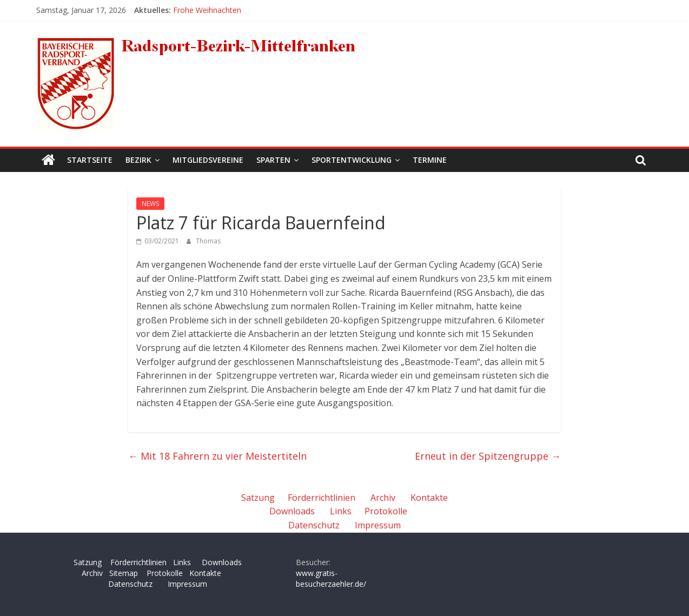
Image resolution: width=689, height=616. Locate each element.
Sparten (273, 160)
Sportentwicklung (352, 160)
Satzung (258, 498)
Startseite (90, 160)
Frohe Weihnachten (207, 10)
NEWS (150, 204)
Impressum (378, 525)
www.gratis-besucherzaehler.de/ (331, 578)
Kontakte (429, 498)
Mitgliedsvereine (208, 160)
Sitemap (124, 573)
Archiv (383, 498)
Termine (430, 160)
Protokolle (386, 511)
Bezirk (138, 160)
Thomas (208, 241)
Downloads (292, 511)
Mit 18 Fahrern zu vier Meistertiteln (217, 456)
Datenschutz (314, 525)
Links (341, 511)
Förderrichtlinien (322, 498)
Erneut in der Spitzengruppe (488, 456)
